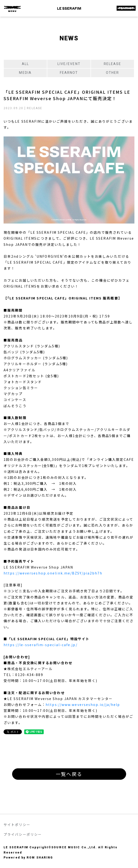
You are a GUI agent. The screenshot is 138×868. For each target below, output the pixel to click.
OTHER (113, 73)
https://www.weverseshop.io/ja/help (83, 705)
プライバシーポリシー (23, 834)
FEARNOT (69, 73)
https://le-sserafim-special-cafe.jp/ (40, 645)
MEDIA (25, 73)
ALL (25, 64)
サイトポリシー (17, 825)
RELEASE (113, 64)
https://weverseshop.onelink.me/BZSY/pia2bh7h (53, 573)
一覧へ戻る (69, 774)
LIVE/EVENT (69, 64)
